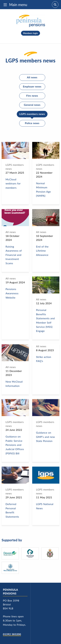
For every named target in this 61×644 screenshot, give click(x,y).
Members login (30, 33)
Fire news (32, 96)
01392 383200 (12, 634)
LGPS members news (32, 114)
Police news (32, 123)
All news (32, 77)
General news (32, 105)
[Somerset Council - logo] (30, 553)
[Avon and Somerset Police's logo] (50, 553)
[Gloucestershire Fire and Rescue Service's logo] (10, 568)
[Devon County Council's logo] (10, 553)
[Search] (55, 5)
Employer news (32, 86)
